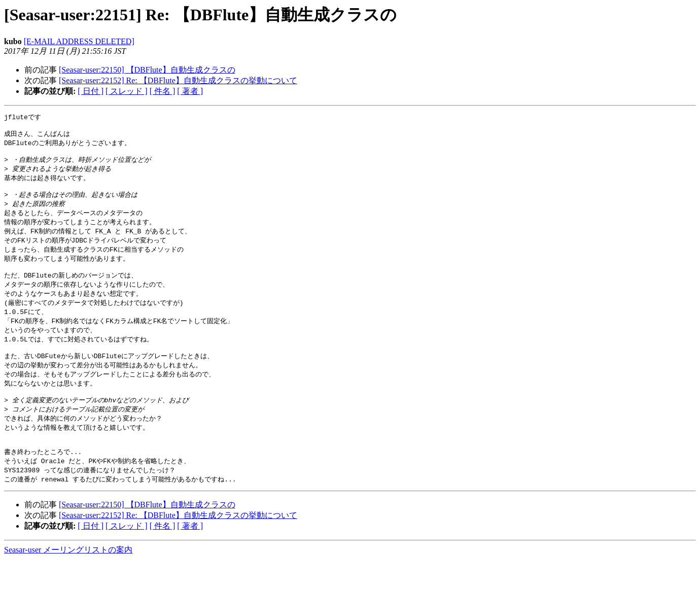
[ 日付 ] (91, 91)
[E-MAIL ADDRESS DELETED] (79, 41)
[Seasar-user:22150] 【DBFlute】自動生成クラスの (147, 70)
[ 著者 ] (190, 91)
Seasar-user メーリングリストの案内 (68, 579)
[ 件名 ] (163, 91)
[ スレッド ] (127, 91)
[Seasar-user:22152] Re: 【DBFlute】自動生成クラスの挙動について (178, 80)
